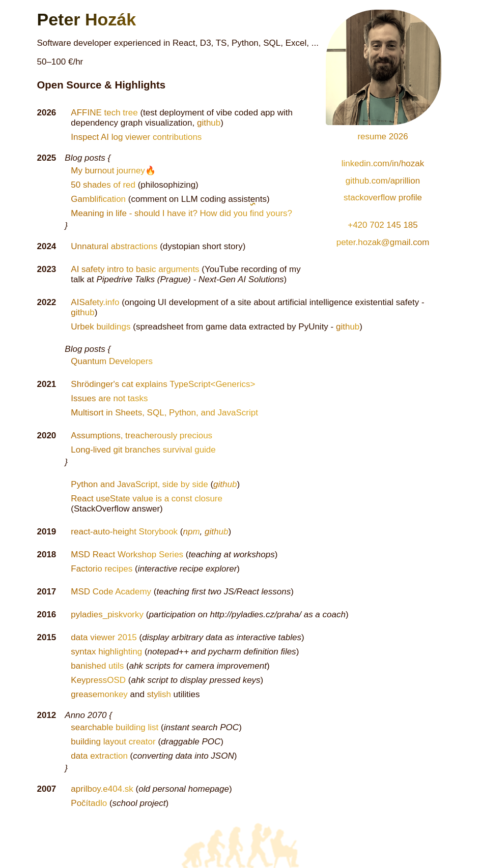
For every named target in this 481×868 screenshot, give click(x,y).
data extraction (99, 756)
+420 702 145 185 (383, 225)
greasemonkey (99, 694)
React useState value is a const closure (147, 499)
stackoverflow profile (383, 198)
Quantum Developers (112, 361)
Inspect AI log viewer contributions (136, 137)
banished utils (97, 666)
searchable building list (115, 727)
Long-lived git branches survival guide (143, 450)
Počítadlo (89, 803)
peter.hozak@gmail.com (383, 242)
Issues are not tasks (109, 398)
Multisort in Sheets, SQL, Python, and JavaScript (164, 413)
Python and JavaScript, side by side (139, 484)
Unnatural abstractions (114, 246)
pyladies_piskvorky (107, 615)
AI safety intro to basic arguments (135, 269)
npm (192, 532)
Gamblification (98, 199)
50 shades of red (103, 185)
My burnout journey (108, 171)
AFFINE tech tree (104, 113)
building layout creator (113, 742)
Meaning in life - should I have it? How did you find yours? (181, 213)
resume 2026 (384, 135)
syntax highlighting (106, 652)
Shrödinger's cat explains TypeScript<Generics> (163, 384)
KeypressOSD (98, 680)
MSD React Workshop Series (127, 555)
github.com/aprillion (383, 181)
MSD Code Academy (111, 592)
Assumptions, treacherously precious (142, 436)
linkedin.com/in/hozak (383, 163)
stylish (159, 694)
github (209, 123)
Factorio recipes (102, 569)
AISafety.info (95, 302)
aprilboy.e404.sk (102, 789)
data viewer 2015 (104, 637)
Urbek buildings (101, 327)
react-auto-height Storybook (124, 532)
